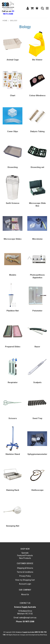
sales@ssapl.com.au (28, 618)
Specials (25, 553)
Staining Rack (13, 490)
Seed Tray (37, 418)
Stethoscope (37, 490)
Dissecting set (37, 167)
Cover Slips (13, 131)
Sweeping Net (13, 526)
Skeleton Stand (13, 454)
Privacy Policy (25, 576)
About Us (25, 594)
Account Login (25, 584)
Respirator (13, 382)
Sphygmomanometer (37, 454)
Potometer (37, 311)
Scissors (13, 418)
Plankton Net (13, 311)
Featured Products (25, 555)
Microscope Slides (13, 239)
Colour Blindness (37, 96)
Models (13, 275)
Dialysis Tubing (37, 131)
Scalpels (37, 382)
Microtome (37, 239)
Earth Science (13, 203)
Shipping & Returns (25, 568)
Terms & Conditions (25, 572)
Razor (37, 347)
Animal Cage (13, 60)
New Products (25, 558)
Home (5, 21)
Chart (13, 96)
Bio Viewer (37, 60)
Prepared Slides (13, 347)
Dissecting (13, 167)
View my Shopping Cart (25, 580)
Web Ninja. (44, 635)
